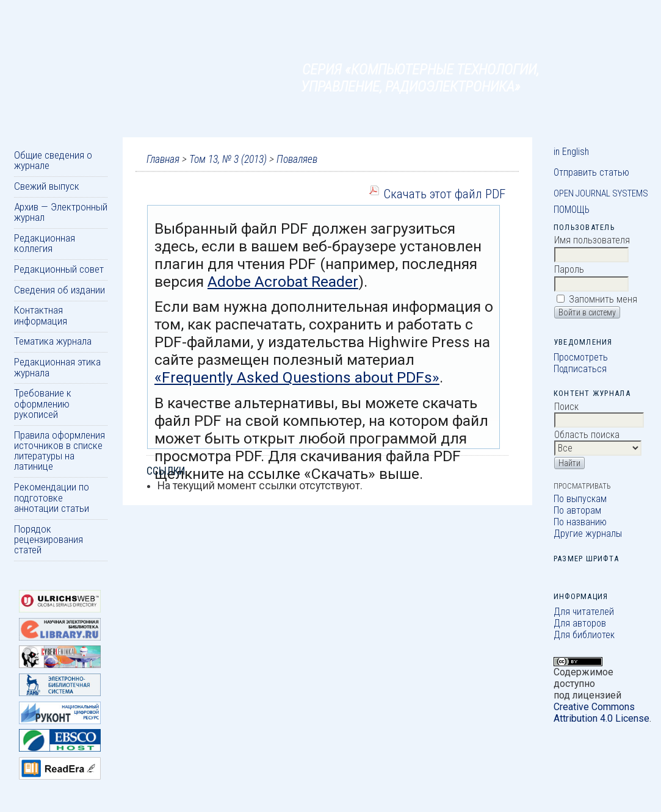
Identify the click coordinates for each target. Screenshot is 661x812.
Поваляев (297, 159)
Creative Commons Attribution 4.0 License (601, 713)
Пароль (569, 269)
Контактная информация (41, 315)
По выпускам (580, 499)
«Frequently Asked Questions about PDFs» (297, 377)
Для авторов (580, 623)
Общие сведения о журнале (53, 160)
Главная (163, 159)
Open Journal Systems (601, 193)
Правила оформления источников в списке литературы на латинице (60, 451)
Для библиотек (584, 635)
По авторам (577, 510)
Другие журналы (588, 534)
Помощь (572, 210)
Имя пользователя (592, 240)
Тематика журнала (53, 341)
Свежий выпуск (47, 186)
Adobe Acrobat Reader (283, 282)
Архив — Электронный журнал (61, 212)
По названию (580, 522)
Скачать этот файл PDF (444, 194)
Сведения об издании (60, 290)
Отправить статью (591, 172)
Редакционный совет (59, 269)
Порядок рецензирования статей (49, 540)
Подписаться (580, 369)
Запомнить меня (603, 299)
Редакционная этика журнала (57, 367)
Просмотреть (581, 357)
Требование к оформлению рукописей (43, 404)
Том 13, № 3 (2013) (228, 159)
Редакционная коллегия (45, 243)
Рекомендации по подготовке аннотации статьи (52, 498)
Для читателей (584, 612)
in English (571, 152)
